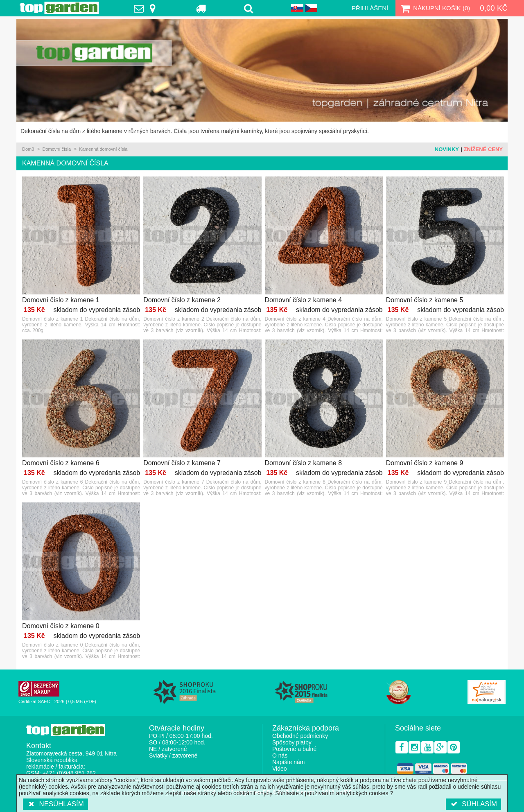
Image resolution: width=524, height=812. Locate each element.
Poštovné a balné (294, 749)
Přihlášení (370, 8)
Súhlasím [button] (473, 804)
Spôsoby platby (292, 742)
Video (280, 769)
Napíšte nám (288, 762)
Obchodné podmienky (300, 736)
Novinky (447, 149)
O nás (280, 755)
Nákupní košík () (434, 8)
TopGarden (59, 8)
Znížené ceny (483, 149)
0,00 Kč (494, 8)
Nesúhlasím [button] (55, 804)
